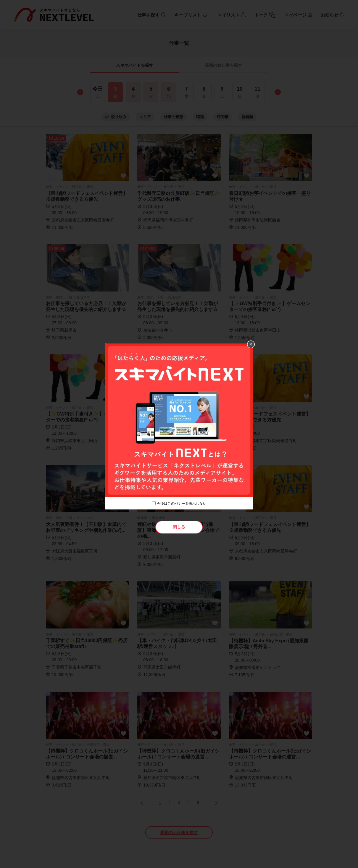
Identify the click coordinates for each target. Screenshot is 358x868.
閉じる (179, 527)
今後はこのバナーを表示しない (182, 504)
